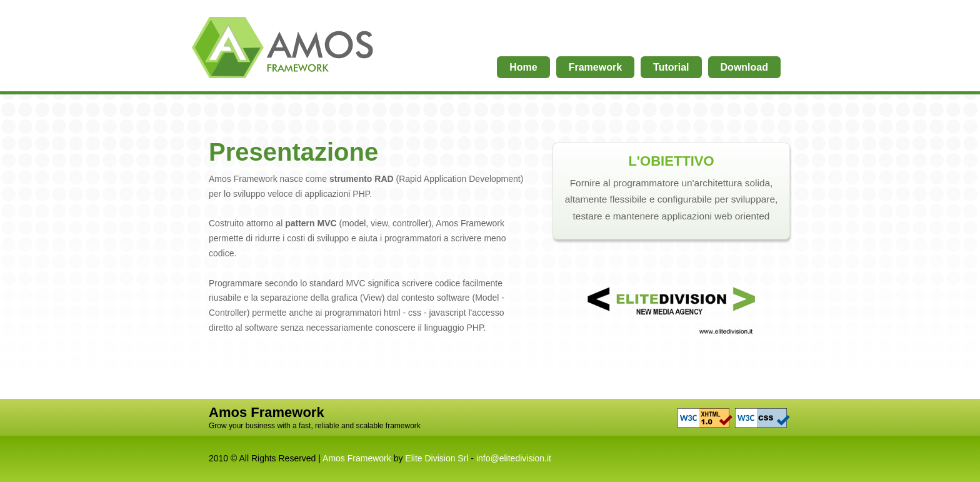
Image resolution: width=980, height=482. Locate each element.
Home (284, 51)
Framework (595, 67)
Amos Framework (357, 458)
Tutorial (671, 67)
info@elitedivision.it (514, 458)
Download (744, 67)
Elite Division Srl (437, 458)
